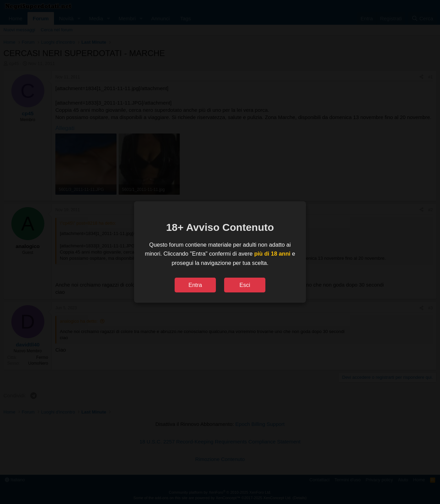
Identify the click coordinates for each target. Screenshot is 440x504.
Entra (195, 285)
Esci (245, 285)
